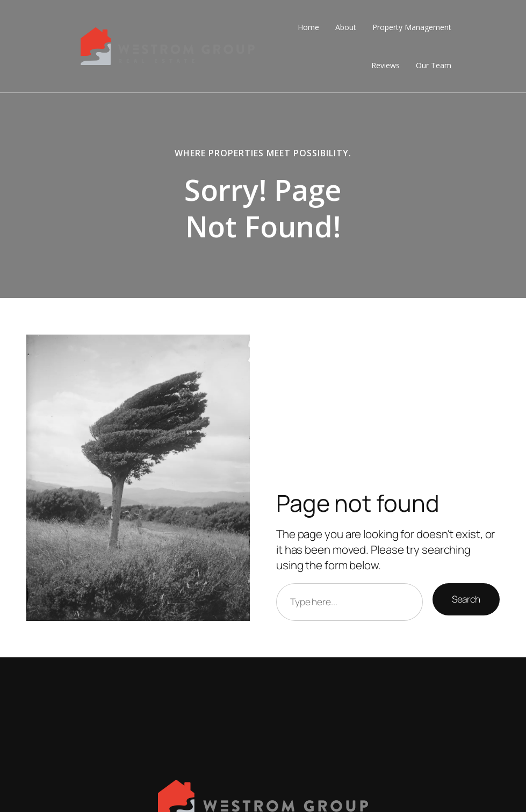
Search (466, 599)
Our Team (434, 65)
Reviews (386, 65)
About (346, 27)
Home (308, 27)
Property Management (412, 27)
